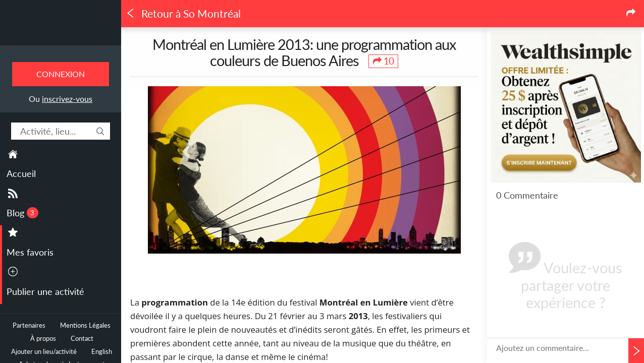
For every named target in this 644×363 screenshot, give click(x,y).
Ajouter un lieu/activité (44, 352)
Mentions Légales (85, 325)
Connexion (61, 74)
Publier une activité (45, 291)
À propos (43, 339)
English (102, 352)
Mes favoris (30, 252)
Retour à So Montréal (183, 14)
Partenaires (29, 325)
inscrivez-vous (67, 99)
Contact (82, 339)
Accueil (21, 173)
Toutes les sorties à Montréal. (61, 31)
